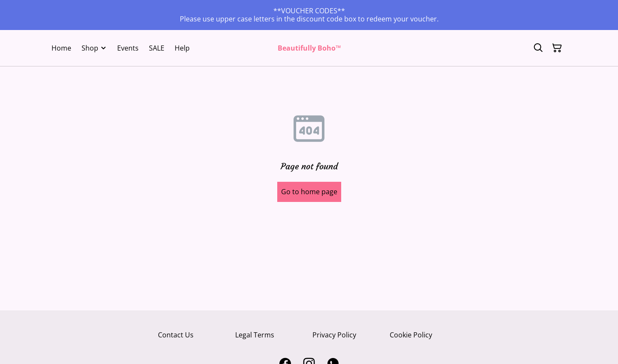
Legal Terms (255, 335)
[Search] (538, 48)
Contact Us (176, 335)
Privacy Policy (334, 335)
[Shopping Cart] (557, 48)
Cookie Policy (411, 335)
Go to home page (309, 192)
